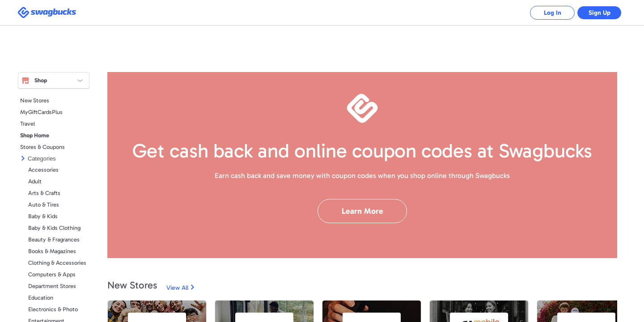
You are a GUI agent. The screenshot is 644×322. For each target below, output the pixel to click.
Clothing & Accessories (57, 263)
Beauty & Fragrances (54, 239)
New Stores (35, 100)
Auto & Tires (44, 205)
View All (177, 288)
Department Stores (52, 286)
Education (41, 298)
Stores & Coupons (42, 147)
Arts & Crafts (44, 193)
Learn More (362, 211)
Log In (553, 13)
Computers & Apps (52, 274)
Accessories (43, 170)
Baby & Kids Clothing (54, 228)
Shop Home (35, 135)
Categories (42, 159)
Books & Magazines (52, 251)
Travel (28, 124)
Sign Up (600, 13)
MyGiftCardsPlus (41, 112)
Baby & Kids (43, 216)
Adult (35, 181)
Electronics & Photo (53, 309)
